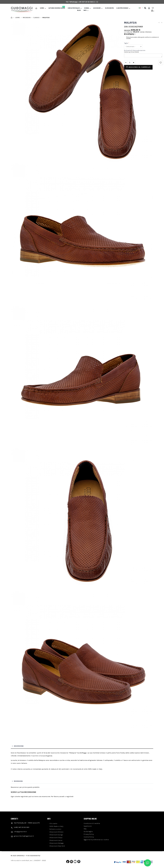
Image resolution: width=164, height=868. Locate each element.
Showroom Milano (56, 832)
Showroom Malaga (56, 843)
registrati (70, 796)
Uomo (42, 8)
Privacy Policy (89, 834)
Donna (87, 8)
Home (12, 18)
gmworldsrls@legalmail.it (24, 836)
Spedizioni (88, 826)
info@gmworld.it (20, 832)
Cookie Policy (89, 837)
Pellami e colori (55, 829)
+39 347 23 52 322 (86, 2)
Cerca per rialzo (74, 8)
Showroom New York (57, 846)
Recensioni (18, 781)
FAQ (85, 829)
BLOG (79, 10)
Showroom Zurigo (56, 835)
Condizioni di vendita (92, 823)
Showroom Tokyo (56, 838)
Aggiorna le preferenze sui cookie (96, 840)
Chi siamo (53, 823)
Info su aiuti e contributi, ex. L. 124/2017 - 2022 (28, 860)
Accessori (97, 8)
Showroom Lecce (56, 840)
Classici (36, 17)
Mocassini (27, 17)
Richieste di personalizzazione (135, 50)
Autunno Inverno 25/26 (57, 8)
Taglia (127, 43)
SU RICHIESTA (109, 8)
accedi (62, 796)
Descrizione (19, 746)
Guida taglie (88, 831)
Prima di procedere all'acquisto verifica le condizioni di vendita (142, 38)
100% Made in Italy (56, 826)
